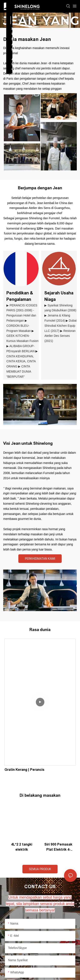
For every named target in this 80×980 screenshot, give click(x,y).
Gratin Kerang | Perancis (24, 770)
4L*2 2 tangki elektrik (22, 847)
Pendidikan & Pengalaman (20, 296)
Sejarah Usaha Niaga (59, 296)
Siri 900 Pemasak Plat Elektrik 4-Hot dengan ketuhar (58, 847)
